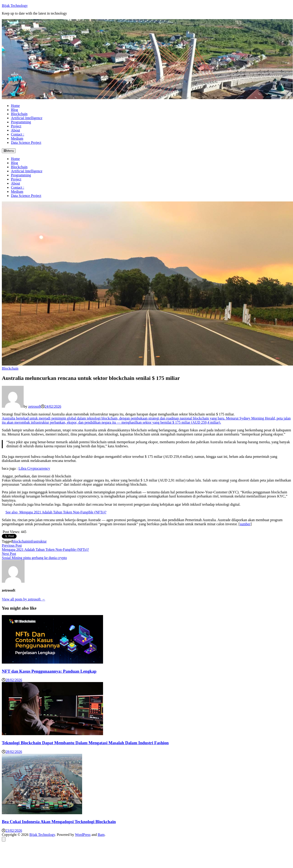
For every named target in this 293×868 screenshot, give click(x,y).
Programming (21, 122)
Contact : (18, 134)
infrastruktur (38, 541)
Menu (9, 151)
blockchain (20, 541)
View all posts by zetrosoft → (24, 599)
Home (15, 106)
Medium (17, 138)
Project (16, 126)
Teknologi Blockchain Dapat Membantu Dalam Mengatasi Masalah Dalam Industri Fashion (85, 743)
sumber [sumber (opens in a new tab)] (245, 524)
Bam (101, 835)
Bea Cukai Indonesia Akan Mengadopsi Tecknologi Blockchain (59, 822)
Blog (14, 110)
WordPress (83, 835)
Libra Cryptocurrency (34, 468)
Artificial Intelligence (27, 118)
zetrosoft (35, 406)
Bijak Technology (15, 6)
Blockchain (19, 114)
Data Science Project (26, 143)
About (15, 130)
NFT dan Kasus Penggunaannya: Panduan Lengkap (49, 671)
